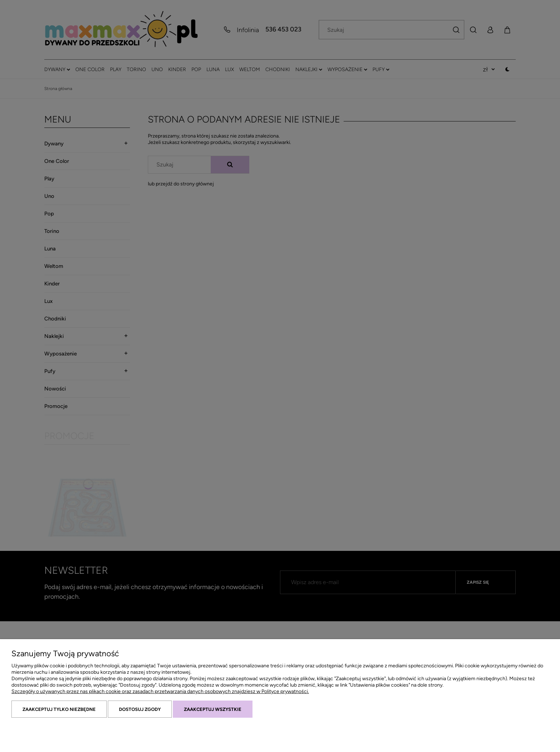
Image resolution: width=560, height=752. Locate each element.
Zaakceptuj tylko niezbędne (59, 709)
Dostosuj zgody (140, 709)
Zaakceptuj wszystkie (213, 709)
